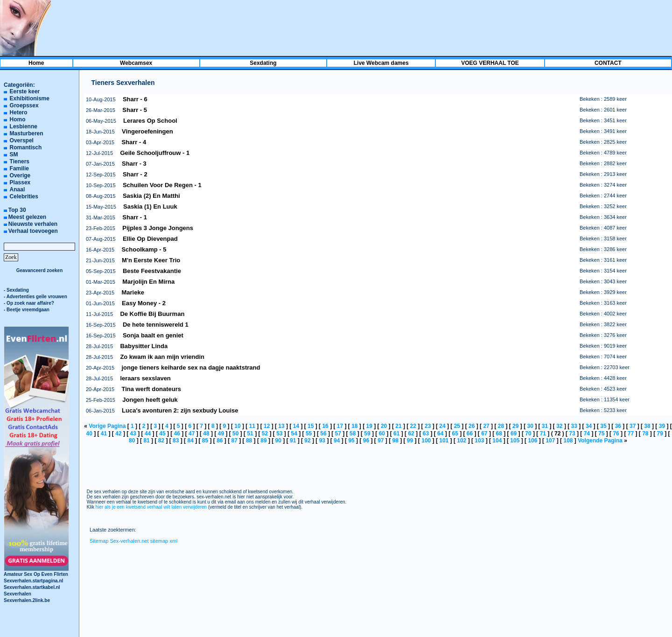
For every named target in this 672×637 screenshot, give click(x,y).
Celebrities (24, 196)
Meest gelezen (27, 217)
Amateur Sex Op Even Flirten (36, 572)
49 (221, 434)
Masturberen (27, 133)
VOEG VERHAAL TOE (490, 63)
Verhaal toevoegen (33, 231)
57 (338, 434)
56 (323, 434)
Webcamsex (136, 63)
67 (484, 434)
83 (176, 441)
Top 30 (17, 210)
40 (89, 434)
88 (249, 441)
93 (322, 441)
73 (572, 434)
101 (444, 441)
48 (206, 434)
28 (501, 426)
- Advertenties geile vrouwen (35, 297)
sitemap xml (164, 541)
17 (340, 426)
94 (337, 441)
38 (647, 426)
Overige (20, 175)
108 (568, 441)
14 (296, 426)
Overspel (22, 140)
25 (457, 426)
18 (354, 426)
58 (353, 434)
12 (267, 426)
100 (426, 441)
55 (309, 434)
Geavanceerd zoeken (40, 270)
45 (162, 434)
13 (281, 426)
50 (235, 434)
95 (351, 441)
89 (263, 441)
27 (486, 426)
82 (161, 441)
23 (428, 426)
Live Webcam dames (381, 63)
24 (442, 426)
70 (528, 434)
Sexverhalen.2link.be (27, 600)
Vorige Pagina (107, 426)
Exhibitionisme (30, 98)
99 (410, 441)
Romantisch (26, 147)
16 (325, 426)
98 (395, 441)
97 (381, 441)
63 (426, 434)
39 (662, 426)
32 (559, 426)
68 (499, 434)
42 (118, 434)
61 (396, 434)
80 (132, 441)
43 (133, 434)
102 (462, 441)
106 (532, 441)
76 (616, 434)
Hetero (19, 112)
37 (633, 426)
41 (104, 434)
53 (279, 434)
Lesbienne (24, 126)
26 (472, 426)
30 (530, 426)
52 (265, 434)
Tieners (20, 161)
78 (645, 434)
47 (192, 434)
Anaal (17, 189)
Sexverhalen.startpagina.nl (33, 581)
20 (384, 426)
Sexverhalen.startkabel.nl (32, 587)
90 (278, 441)
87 (234, 441)
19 (369, 426)
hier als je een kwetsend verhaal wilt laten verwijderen (151, 507)
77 (631, 434)
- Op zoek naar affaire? (29, 303)
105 (515, 441)
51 (250, 434)
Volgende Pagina (600, 441)
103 (479, 441)
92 (307, 441)
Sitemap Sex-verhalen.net (119, 541)
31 (545, 426)
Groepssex (24, 105)
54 (294, 434)
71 (543, 434)
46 (177, 434)
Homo (18, 119)
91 (293, 441)
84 (190, 441)
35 (603, 426)
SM (14, 154)
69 (514, 434)
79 (660, 434)
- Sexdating (16, 290)
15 (311, 426)
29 (515, 426)
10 (237, 426)
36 (618, 426)
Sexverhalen (17, 594)
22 (413, 426)
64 (440, 434)
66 (470, 434)
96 (366, 441)
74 (587, 434)
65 (455, 434)
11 (252, 426)
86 (220, 441)
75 (601, 434)
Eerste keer (25, 91)
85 (205, 441)
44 (148, 434)
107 (550, 441)
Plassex (20, 182)
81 (146, 441)
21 (398, 426)
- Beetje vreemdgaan (27, 310)
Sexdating (263, 63)
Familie (19, 168)
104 (497, 441)
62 (411, 434)
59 (367, 434)
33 (574, 426)
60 (382, 434)
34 (589, 426)
